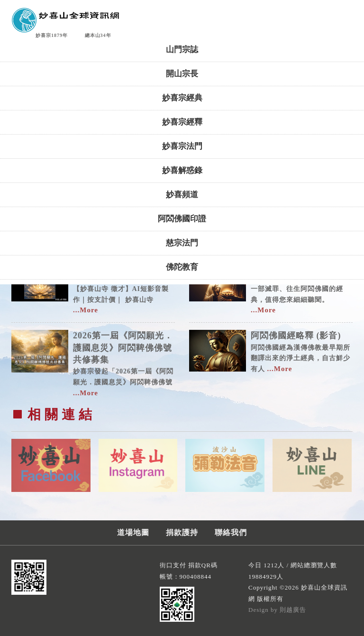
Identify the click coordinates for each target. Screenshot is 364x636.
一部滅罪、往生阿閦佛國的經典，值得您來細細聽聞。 (302, 286)
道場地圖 (133, 532)
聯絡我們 (231, 532)
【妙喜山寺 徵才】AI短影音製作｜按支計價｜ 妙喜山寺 (124, 286)
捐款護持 (182, 532)
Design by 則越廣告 (277, 610)
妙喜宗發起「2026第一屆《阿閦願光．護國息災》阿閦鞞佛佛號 (124, 363)
